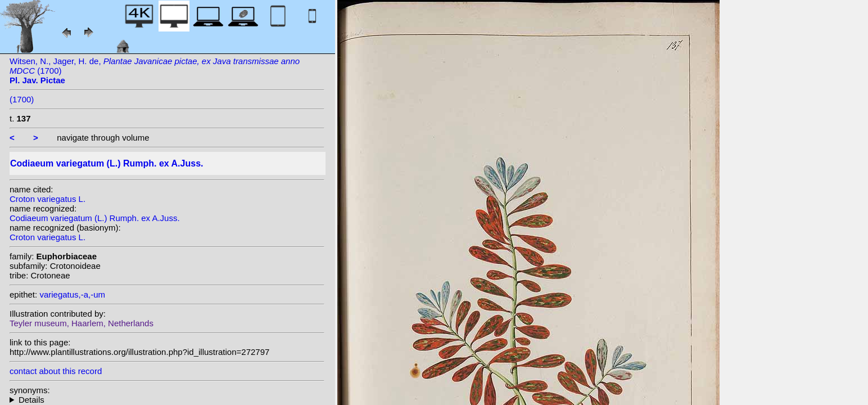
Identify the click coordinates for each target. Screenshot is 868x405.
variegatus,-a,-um (72, 294)
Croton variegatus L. (48, 199)
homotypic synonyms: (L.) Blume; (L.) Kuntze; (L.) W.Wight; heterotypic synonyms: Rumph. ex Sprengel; (167, 400)
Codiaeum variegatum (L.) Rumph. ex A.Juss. (95, 218)
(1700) (22, 99)
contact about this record (56, 371)
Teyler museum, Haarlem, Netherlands (82, 323)
